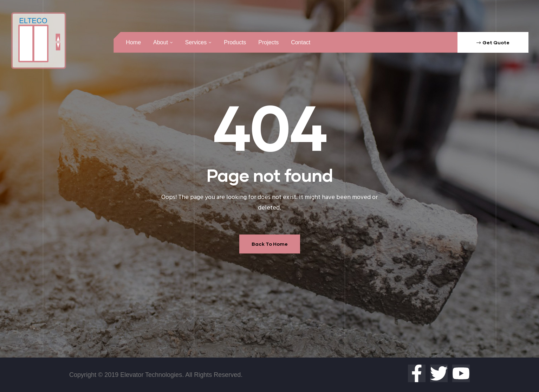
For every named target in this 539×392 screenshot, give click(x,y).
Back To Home (270, 244)
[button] (493, 42)
